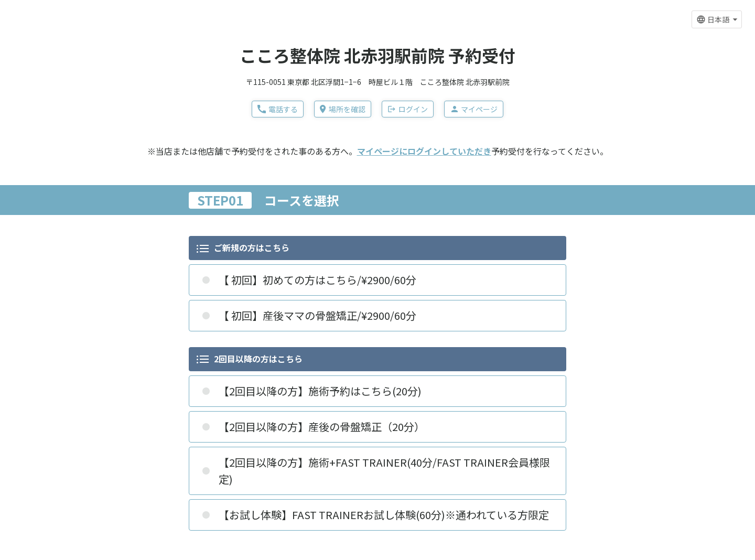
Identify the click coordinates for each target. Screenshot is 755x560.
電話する (278, 109)
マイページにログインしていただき (424, 151)
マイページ (474, 109)
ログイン (408, 109)
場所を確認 (342, 109)
